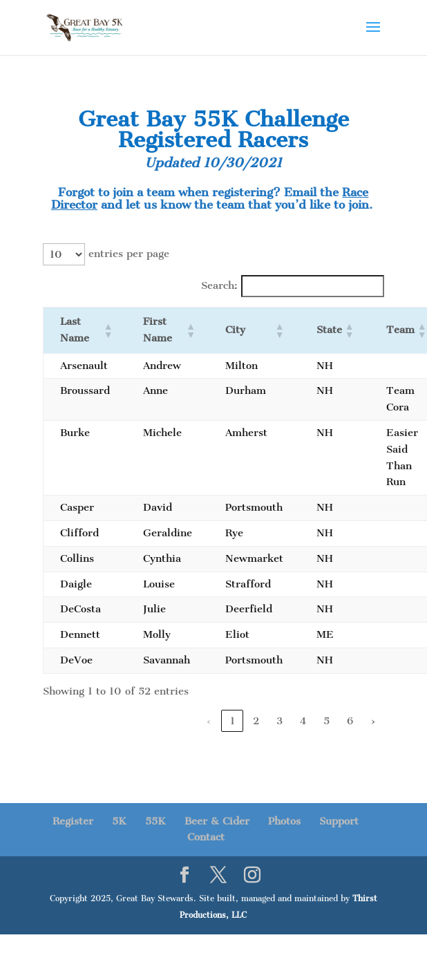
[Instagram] (252, 876)
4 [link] (303, 721)
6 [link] (350, 721)
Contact (206, 837)
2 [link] (256, 721)
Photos (284, 821)
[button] (107, 330)
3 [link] (279, 721)
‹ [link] (209, 721)
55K (155, 821)
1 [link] (233, 721)
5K (119, 821)
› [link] (373, 721)
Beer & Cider (217, 821)
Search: (219, 285)
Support (339, 821)
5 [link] (326, 721)
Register (73, 821)
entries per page (129, 254)
